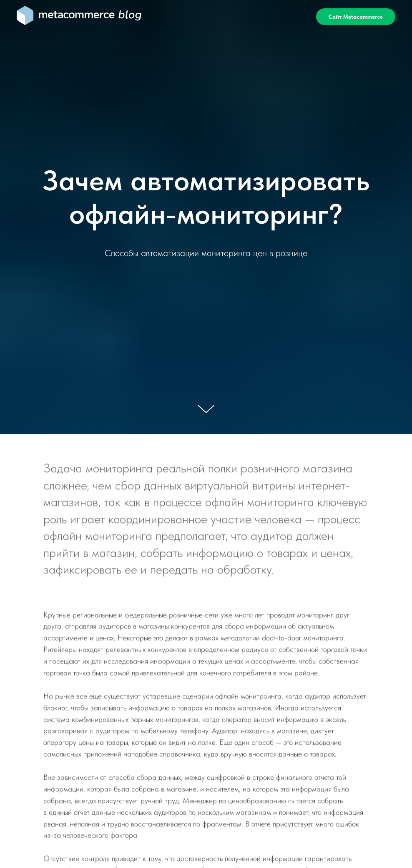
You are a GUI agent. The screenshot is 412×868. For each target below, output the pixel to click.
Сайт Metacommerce (356, 17)
